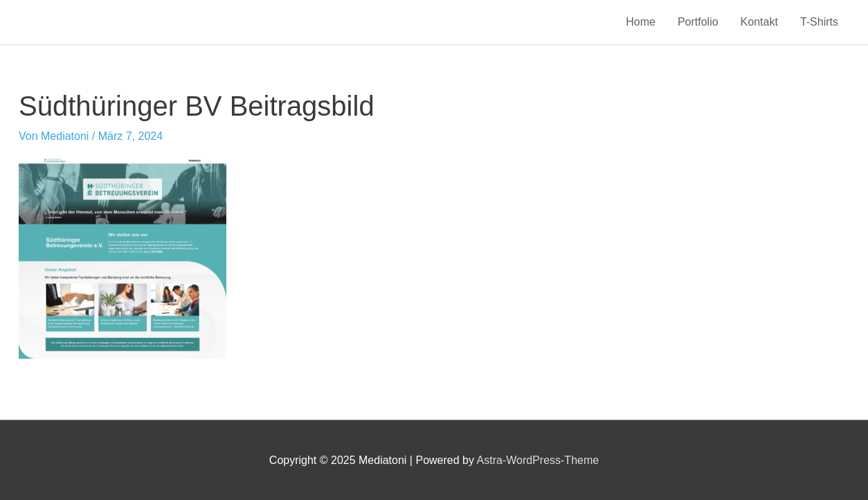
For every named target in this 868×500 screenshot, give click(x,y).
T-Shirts (819, 22)
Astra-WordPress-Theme (538, 460)
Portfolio (698, 22)
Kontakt (759, 22)
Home (641, 22)
